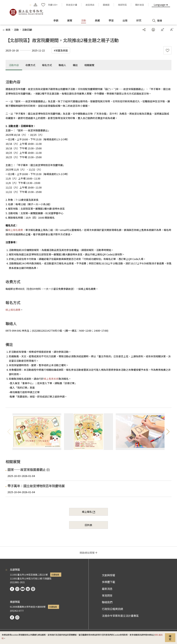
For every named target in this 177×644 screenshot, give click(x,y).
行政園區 (47, 578)
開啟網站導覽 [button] (87, 553)
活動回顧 (27, 30)
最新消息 (107, 589)
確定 (170, 638)
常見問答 (107, 595)
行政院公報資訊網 (112, 609)
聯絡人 (62, 65)
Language (160, 5)
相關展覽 (89, 65)
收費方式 (30, 65)
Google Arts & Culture (28, 589)
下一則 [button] (168, 432)
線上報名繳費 (15, 230)
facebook (12, 589)
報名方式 (47, 65)
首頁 (8, 30)
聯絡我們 (107, 602)
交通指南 (55, 575)
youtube (23, 589)
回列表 (88, 525)
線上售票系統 (51, 379)
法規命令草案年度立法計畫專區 (120, 616)
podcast (33, 589)
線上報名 (87, 512)
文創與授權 (108, 575)
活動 (16, 30)
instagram (17, 589)
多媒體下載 (108, 582)
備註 (75, 65)
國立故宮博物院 (26, 12)
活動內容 (14, 65)
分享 (144, 30)
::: (30, 5)
